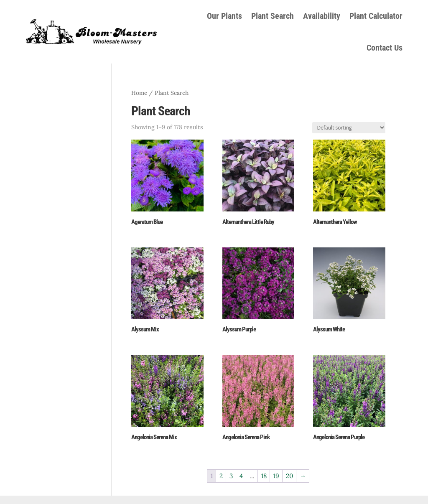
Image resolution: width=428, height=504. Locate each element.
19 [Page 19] (276, 476)
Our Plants (224, 16)
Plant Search (273, 16)
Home (139, 93)
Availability (322, 16)
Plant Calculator (376, 16)
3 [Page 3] (231, 476)
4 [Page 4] (241, 476)
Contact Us (385, 48)
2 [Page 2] (221, 476)
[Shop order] (349, 128)
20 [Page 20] (289, 476)
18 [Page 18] (264, 476)
